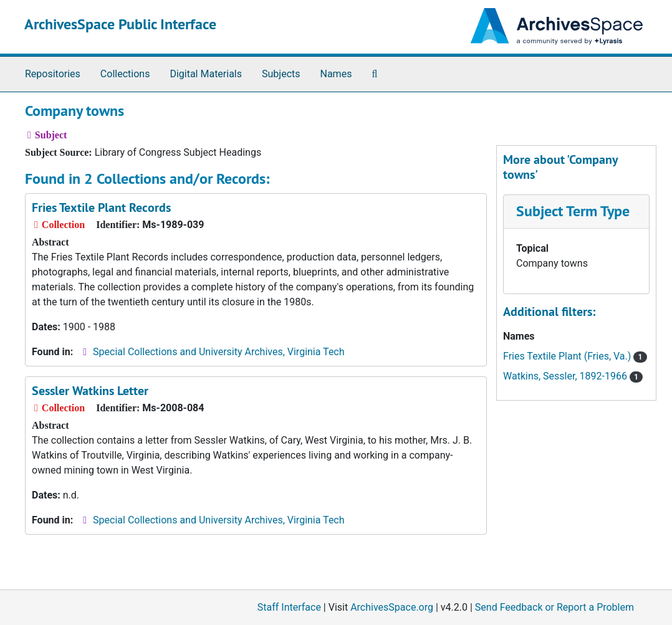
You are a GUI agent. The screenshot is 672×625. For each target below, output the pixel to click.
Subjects (281, 74)
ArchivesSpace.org (392, 607)
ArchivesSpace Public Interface (120, 24)
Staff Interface (289, 607)
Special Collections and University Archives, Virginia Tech (218, 352)
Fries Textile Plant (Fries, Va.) (575, 356)
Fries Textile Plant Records (101, 208)
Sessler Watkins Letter (90, 391)
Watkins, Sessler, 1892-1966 (573, 376)
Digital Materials (206, 74)
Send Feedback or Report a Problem (554, 607)
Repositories (53, 74)
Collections (125, 74)
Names (336, 74)
